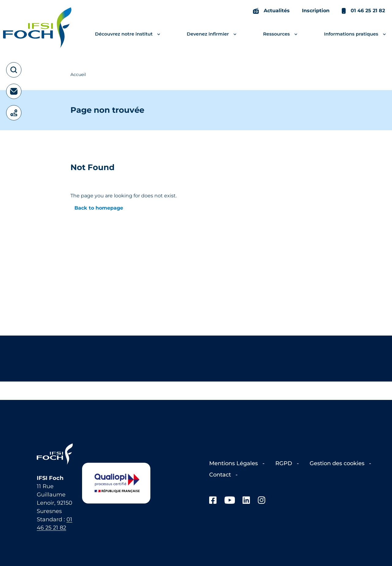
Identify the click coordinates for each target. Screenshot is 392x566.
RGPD (285, 463)
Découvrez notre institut (128, 34)
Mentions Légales (234, 463)
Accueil (78, 74)
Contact (221, 475)
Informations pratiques (356, 34)
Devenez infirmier (213, 34)
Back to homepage (99, 208)
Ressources (281, 34)
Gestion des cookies (338, 463)
